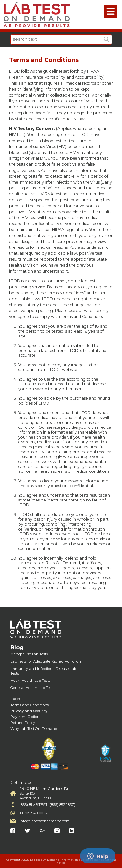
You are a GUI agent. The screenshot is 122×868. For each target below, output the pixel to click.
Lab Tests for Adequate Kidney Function (46, 661)
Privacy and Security (29, 711)
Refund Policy (23, 723)
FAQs (15, 699)
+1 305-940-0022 (34, 813)
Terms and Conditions (30, 705)
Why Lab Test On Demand (34, 729)
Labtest (37, 15)
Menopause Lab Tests (29, 654)
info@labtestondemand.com (45, 821)
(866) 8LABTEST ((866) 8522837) (47, 805)
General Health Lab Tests (32, 688)
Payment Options (26, 717)
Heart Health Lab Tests (30, 681)
